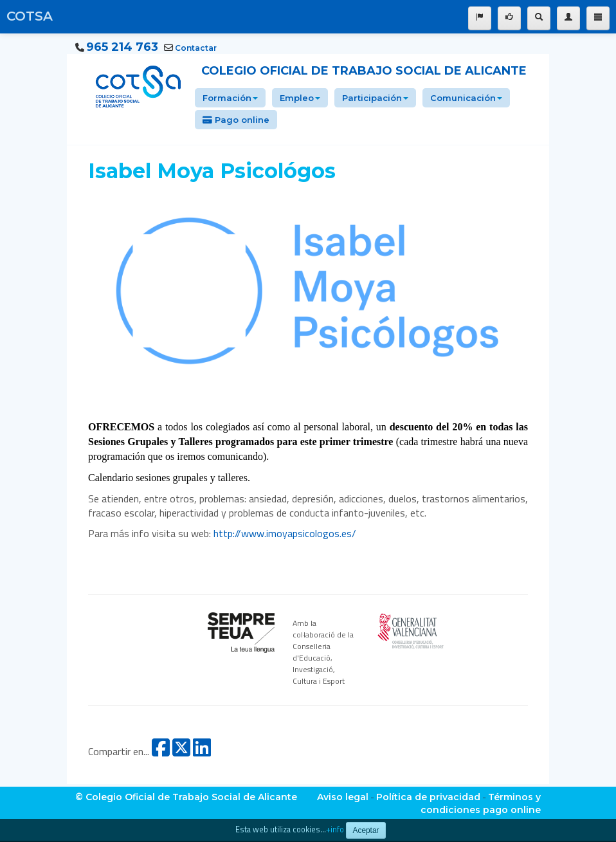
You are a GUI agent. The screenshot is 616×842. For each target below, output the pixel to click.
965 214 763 (122, 47)
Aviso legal (343, 797)
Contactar (196, 48)
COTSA (30, 16)
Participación (375, 98)
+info (335, 829)
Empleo (300, 98)
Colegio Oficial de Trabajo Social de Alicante (364, 71)
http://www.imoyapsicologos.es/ (285, 533)
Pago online (236, 120)
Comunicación (466, 98)
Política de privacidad (428, 797)
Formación (230, 98)
